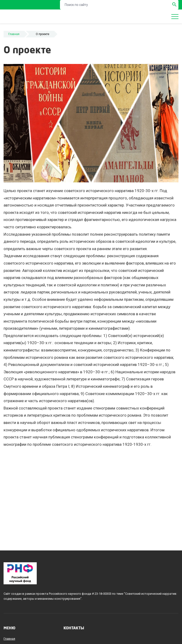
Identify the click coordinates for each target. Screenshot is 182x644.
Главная (14, 34)
